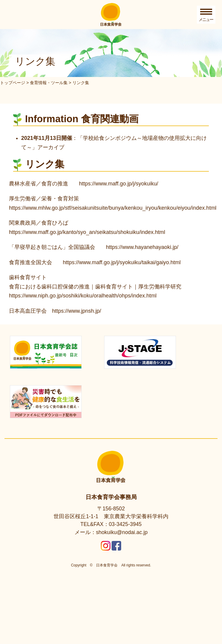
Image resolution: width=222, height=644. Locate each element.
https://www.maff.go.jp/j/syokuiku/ (119, 184)
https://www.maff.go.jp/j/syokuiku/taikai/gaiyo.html (122, 262)
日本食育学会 (107, 508)
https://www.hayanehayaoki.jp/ (142, 247)
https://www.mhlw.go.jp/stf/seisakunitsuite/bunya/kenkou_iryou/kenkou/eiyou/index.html (113, 208)
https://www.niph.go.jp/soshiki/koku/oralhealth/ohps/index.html (83, 296)
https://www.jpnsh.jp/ (77, 311)
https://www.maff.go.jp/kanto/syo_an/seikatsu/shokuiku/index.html (87, 232)
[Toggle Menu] (206, 15)
